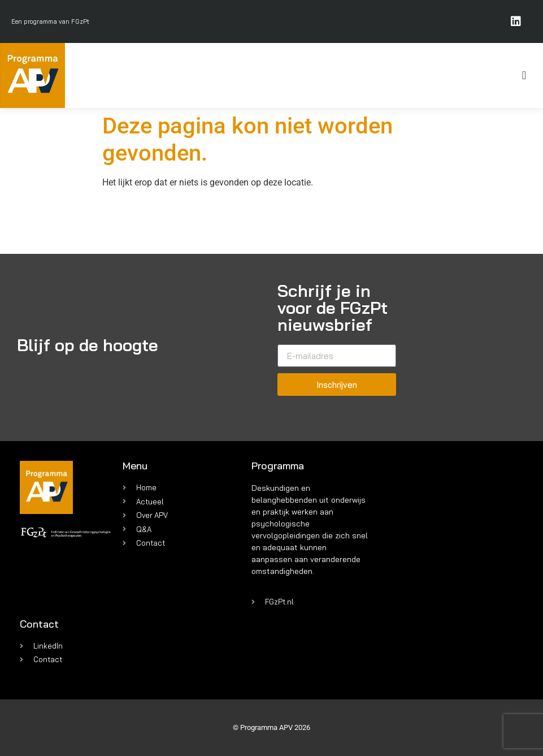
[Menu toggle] (524, 75)
